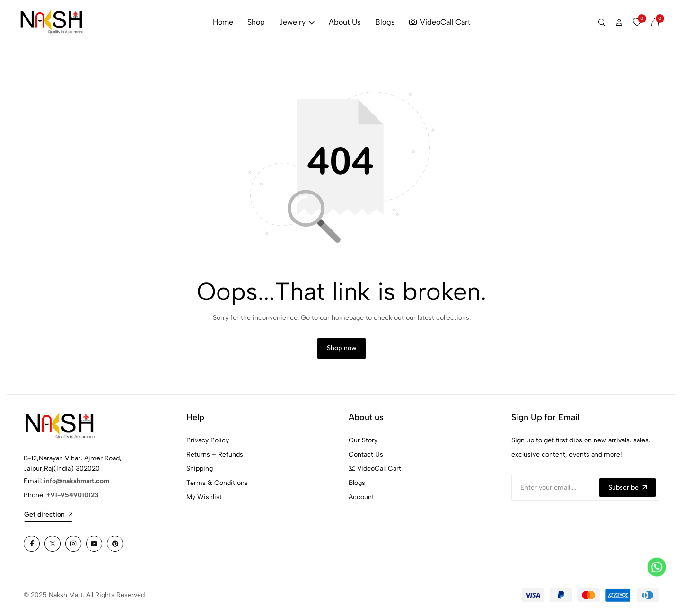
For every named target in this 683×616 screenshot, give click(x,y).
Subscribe (627, 492)
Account (361, 501)
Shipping (200, 473)
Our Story (363, 444)
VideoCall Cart (440, 22)
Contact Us (366, 459)
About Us (345, 22)
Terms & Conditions (217, 487)
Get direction (48, 519)
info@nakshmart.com (77, 485)
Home (223, 22)
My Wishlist (204, 501)
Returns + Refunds (215, 459)
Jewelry (297, 22)
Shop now (342, 352)
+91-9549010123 (72, 499)
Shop (256, 22)
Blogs (385, 22)
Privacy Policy (208, 444)
